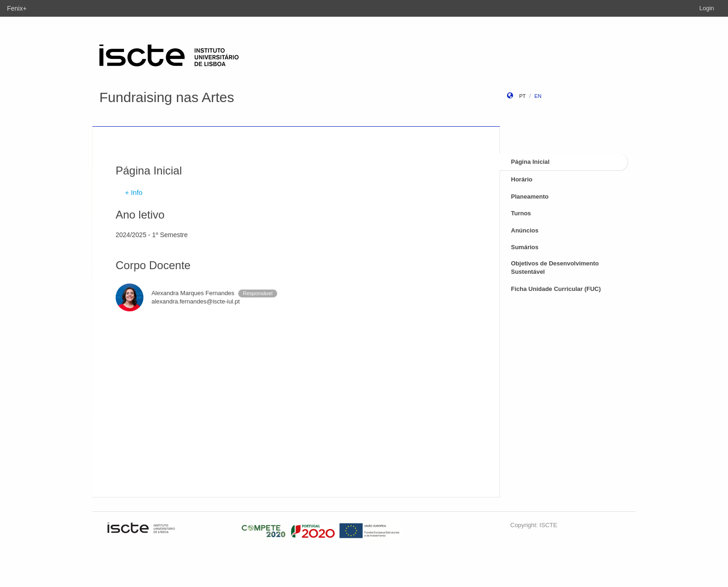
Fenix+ (17, 8)
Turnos (521, 213)
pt (522, 96)
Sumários (525, 247)
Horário (522, 179)
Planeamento (530, 197)
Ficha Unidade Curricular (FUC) (556, 289)
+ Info (134, 192)
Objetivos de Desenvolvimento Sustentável (555, 268)
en (538, 96)
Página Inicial (530, 162)
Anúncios (525, 230)
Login (707, 8)
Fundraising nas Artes (167, 97)
